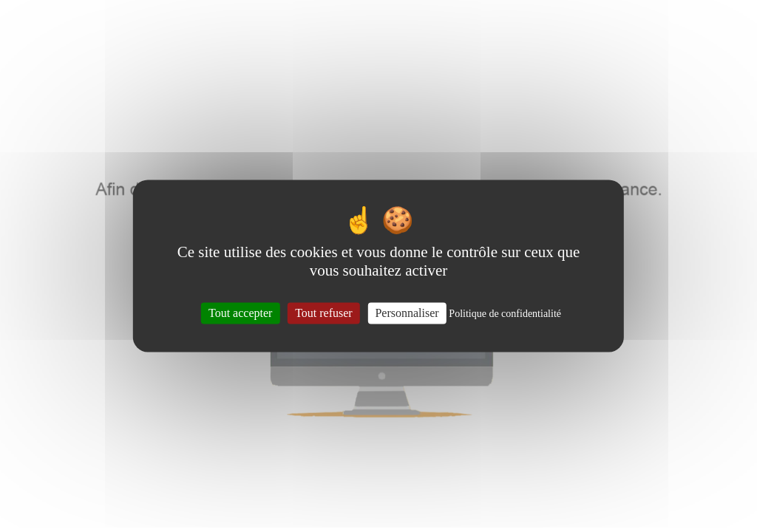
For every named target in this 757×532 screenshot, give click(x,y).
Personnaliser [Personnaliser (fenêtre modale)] (407, 313)
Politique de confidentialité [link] (505, 314)
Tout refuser (324, 313)
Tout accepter (240, 313)
